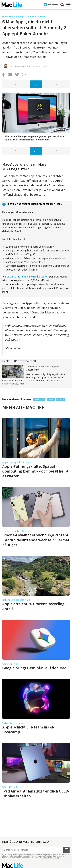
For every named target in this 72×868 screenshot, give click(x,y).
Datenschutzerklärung (50, 858)
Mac (52, 399)
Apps (62, 399)
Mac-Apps (40, 399)
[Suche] (62, 5)
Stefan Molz (20, 66)
